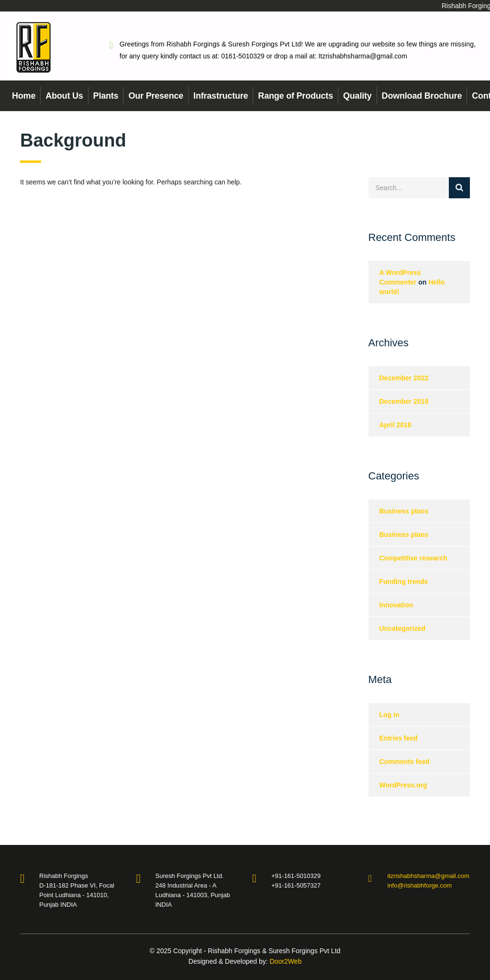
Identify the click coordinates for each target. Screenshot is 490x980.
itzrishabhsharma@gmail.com (429, 876)
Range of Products (295, 96)
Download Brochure (422, 96)
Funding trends (404, 581)
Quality (357, 96)
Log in (390, 715)
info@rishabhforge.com (420, 885)
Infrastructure (221, 96)
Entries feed (399, 738)
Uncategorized (402, 628)
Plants (106, 96)
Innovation (396, 605)
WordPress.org (403, 785)
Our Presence (156, 96)
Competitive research (413, 558)
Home (24, 96)
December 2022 (404, 378)
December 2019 (404, 401)
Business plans (404, 511)
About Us (64, 96)
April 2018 (395, 425)
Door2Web (286, 961)
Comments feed (405, 762)
